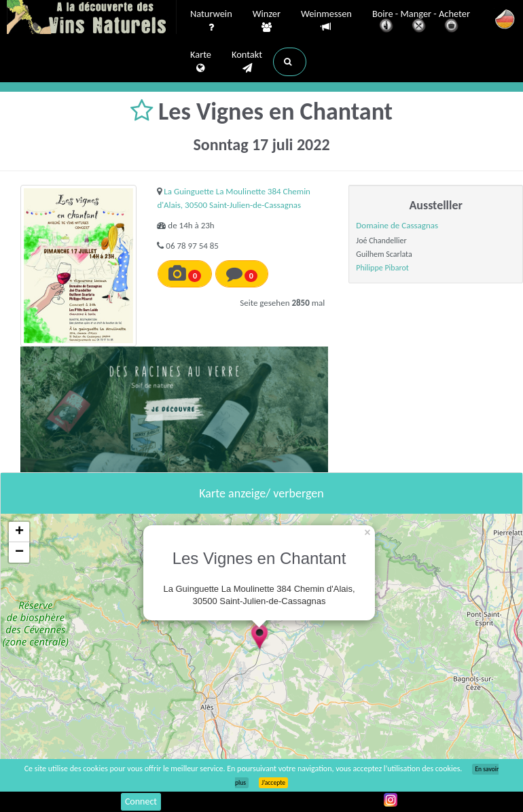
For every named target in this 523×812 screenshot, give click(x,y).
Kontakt (247, 62)
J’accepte (273, 783)
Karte (201, 62)
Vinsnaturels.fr (92, 18)
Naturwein (211, 21)
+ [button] (19, 532)
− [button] (19, 552)
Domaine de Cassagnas (397, 225)
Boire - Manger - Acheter (421, 22)
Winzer (267, 21)
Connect (141, 801)
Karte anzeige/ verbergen (261, 493)
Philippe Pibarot (382, 268)
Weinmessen (326, 21)
